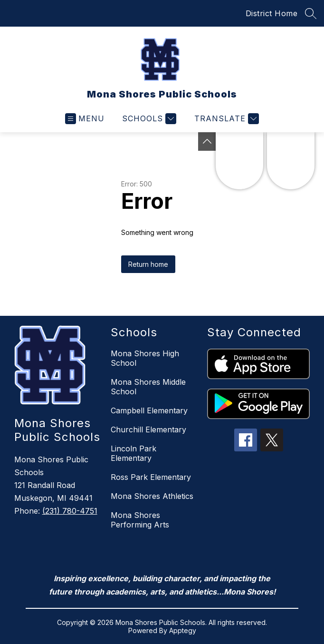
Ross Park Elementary (151, 477)
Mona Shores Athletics (152, 496)
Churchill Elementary (148, 429)
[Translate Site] (225, 119)
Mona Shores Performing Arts (140, 520)
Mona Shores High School (145, 358)
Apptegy (183, 630)
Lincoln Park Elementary (133, 453)
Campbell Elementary (149, 410)
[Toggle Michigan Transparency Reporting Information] (207, 141)
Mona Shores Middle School (148, 387)
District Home (272, 13)
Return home (148, 264)
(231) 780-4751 (70, 511)
